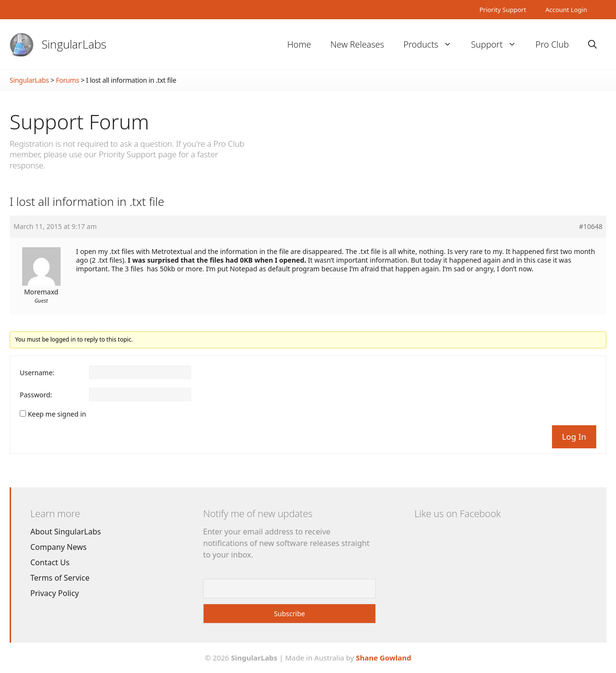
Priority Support (503, 10)
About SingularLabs (66, 532)
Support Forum (79, 121)
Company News (58, 547)
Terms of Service (60, 578)
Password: (36, 395)
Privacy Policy (55, 593)
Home (299, 44)
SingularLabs (74, 44)
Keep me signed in (57, 414)
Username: (37, 373)
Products (432, 44)
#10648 (591, 227)
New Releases (357, 44)
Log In (574, 437)
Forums (67, 80)
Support (499, 44)
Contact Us (50, 562)
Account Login (566, 10)
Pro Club (552, 44)
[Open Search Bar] (592, 44)
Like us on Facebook (457, 514)
